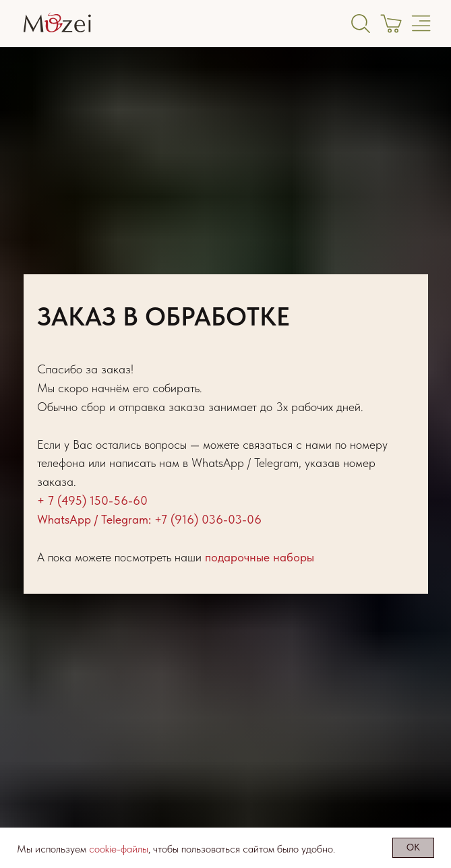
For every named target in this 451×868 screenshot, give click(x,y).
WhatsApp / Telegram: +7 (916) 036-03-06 (149, 519)
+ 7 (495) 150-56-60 (92, 500)
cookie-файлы (119, 849)
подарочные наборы (260, 557)
